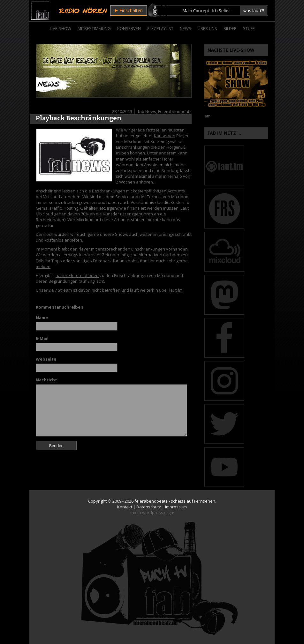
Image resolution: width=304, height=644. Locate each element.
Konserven (129, 28)
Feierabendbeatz (175, 111)
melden (43, 266)
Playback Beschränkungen (79, 118)
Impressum (176, 507)
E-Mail (42, 338)
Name (42, 318)
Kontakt (125, 507)
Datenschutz (149, 507)
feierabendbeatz (151, 501)
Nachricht (46, 380)
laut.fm (176, 290)
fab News (147, 111)
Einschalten (129, 10)
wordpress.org (156, 513)
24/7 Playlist (160, 28)
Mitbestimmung (94, 28)
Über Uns (207, 28)
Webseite (46, 359)
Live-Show (61, 28)
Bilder (230, 28)
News (186, 28)
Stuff (249, 28)
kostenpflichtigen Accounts (159, 191)
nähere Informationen (77, 275)
